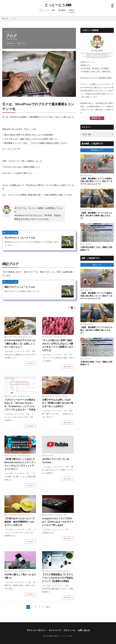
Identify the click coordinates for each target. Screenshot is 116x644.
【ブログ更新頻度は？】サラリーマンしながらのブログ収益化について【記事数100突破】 (58, 578)
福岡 (53, 10)
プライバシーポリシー (36, 630)
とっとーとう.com (58, 5)
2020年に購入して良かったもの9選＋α (20, 576)
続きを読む (30, 363)
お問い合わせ (84, 630)
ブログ (71, 10)
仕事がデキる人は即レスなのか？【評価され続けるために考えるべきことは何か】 (58, 403)
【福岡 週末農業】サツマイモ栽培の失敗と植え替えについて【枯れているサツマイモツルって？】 (96, 181)
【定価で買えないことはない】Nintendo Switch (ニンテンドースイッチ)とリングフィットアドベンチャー (20, 464)
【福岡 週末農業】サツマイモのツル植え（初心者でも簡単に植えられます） (96, 216)
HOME (6, 19)
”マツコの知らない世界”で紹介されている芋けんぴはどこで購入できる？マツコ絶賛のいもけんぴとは (58, 345)
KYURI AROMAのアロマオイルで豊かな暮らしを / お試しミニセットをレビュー (20, 343)
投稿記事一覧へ (96, 118)
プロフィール (44, 10)
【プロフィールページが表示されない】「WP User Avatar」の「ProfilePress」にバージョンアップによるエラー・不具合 (20, 405)
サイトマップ (55, 630)
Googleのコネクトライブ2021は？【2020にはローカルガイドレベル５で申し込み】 (58, 522)
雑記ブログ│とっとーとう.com (20, 287)
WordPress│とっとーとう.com (20, 238)
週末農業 (62, 10)
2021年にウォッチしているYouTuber (56, 461)
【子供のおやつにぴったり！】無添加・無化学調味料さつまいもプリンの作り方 (20, 522)
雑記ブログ (21, 43)
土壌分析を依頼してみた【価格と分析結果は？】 (96, 249)
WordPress (10, 43)
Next (48, 607)
